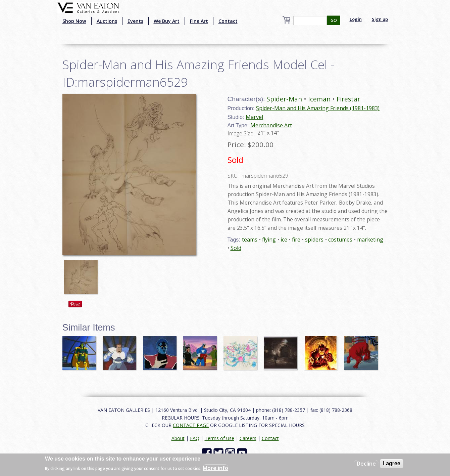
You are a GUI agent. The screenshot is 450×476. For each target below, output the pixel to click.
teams (250, 240)
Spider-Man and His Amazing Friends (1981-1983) (318, 108)
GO (334, 20)
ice (284, 240)
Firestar (348, 99)
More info (215, 468)
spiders (314, 240)
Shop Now (74, 21)
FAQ (195, 438)
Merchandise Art (271, 125)
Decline (366, 464)
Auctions (107, 21)
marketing (370, 240)
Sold (236, 248)
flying (269, 240)
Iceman (319, 99)
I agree (392, 463)
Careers (248, 438)
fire (296, 240)
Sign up (380, 19)
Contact (228, 21)
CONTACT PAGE (191, 425)
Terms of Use (219, 438)
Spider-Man (284, 99)
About (178, 438)
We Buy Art (167, 21)
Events (135, 21)
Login (356, 19)
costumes (340, 240)
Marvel (254, 117)
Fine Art (199, 21)
